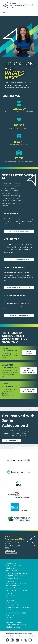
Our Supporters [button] (13, 586)
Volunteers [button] (11, 564)
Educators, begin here (19, 231)
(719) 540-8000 (11, 553)
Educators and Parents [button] (17, 574)
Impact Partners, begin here (19, 287)
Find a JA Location (13, 627)
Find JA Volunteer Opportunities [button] (13, 569)
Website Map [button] (20, 636)
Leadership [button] (11, 596)
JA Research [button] (11, 600)
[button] (8, 640)
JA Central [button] (29, 636)
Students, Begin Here (19, 316)
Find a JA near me (12, 440)
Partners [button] (10, 581)
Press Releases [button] (12, 603)
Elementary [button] (11, 615)
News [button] (8, 610)
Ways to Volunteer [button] (14, 566)
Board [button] (9, 598)
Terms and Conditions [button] (13, 634)
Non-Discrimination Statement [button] (18, 607)
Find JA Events (29, 353)
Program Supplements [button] (15, 576)
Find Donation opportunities (29, 390)
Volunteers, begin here (19, 259)
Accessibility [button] (10, 636)
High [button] (8, 620)
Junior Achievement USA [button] (16, 625)
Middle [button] (9, 617)
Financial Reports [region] (13, 588)
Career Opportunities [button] (15, 605)
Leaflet (16, 448)
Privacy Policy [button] (27, 634)
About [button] (9, 593)
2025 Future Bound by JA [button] (17, 590)
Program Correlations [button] (15, 578)
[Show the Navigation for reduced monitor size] (4, 13)
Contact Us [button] (10, 551)
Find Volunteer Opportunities (29, 371)
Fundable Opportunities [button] (16, 583)
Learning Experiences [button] (16, 613)
